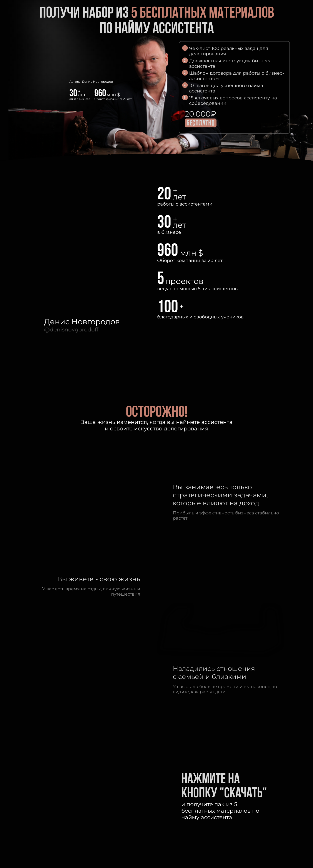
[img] (253, 119)
